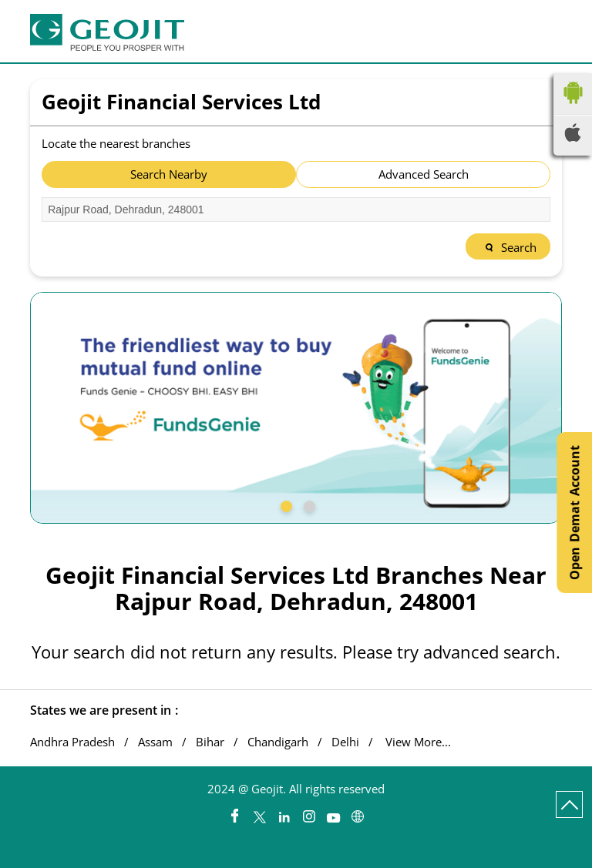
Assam (155, 742)
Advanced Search (424, 174)
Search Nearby (169, 174)
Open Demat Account (574, 513)
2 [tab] (308, 504)
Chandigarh (278, 742)
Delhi (345, 742)
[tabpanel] (296, 408)
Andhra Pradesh (72, 742)
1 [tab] (284, 504)
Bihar (210, 742)
